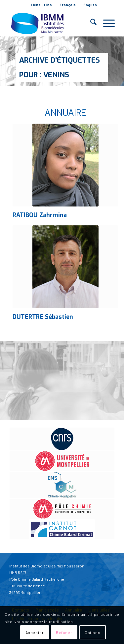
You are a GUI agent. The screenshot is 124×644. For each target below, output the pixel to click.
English (90, 5)
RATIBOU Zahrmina (40, 215)
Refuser (64, 632)
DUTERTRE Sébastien (43, 317)
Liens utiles (41, 5)
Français (68, 5)
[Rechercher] (90, 23)
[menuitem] (41, 5)
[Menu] (106, 23)
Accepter (35, 632)
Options (92, 632)
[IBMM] (51, 23)
